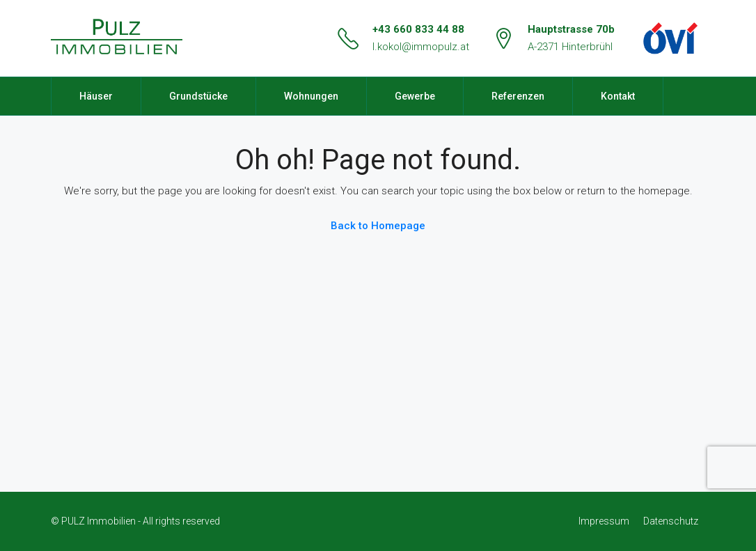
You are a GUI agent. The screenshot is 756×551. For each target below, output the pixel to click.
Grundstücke (198, 96)
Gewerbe (415, 96)
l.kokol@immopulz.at (421, 47)
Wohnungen (311, 96)
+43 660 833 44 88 (418, 29)
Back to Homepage (378, 226)
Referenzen (518, 96)
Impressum (604, 521)
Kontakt (618, 96)
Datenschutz (671, 521)
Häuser (96, 96)
